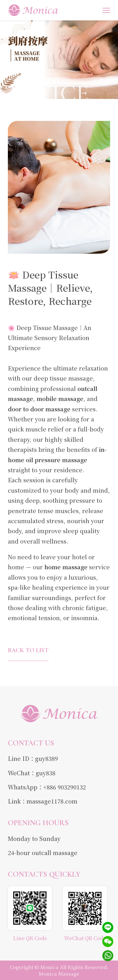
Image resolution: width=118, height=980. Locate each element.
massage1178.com (52, 801)
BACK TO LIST (28, 650)
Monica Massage (59, 974)
